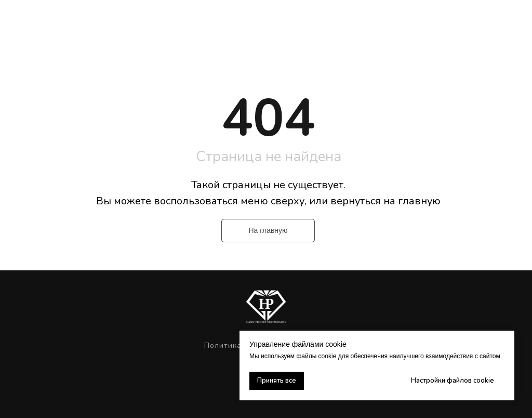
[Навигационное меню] (514, 21)
